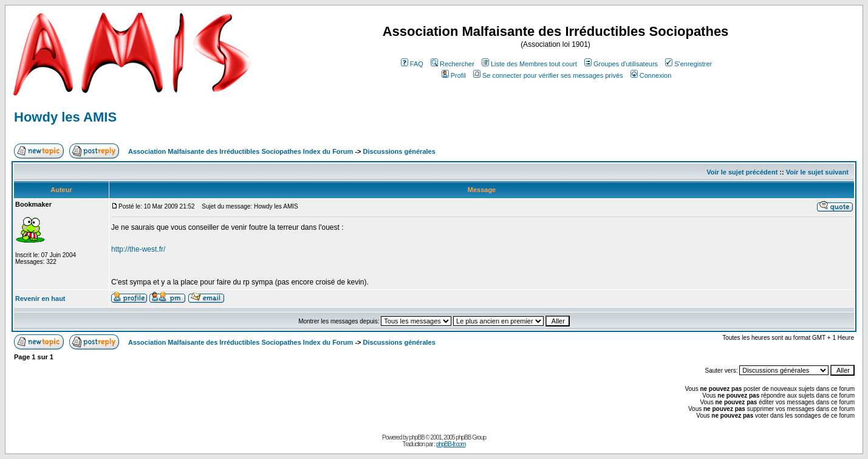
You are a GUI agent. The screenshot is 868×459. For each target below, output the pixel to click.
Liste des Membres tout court (529, 64)
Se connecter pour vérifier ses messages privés (548, 75)
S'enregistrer (689, 64)
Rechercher (453, 64)
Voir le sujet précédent (742, 172)
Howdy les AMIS (65, 117)
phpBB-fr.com (451, 444)
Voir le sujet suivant (817, 172)
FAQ (412, 64)
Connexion (651, 75)
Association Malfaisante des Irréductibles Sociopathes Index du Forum (241, 151)
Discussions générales (399, 151)
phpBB (417, 437)
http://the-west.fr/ (138, 249)
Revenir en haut (40, 299)
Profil (454, 75)
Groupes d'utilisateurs (621, 64)
